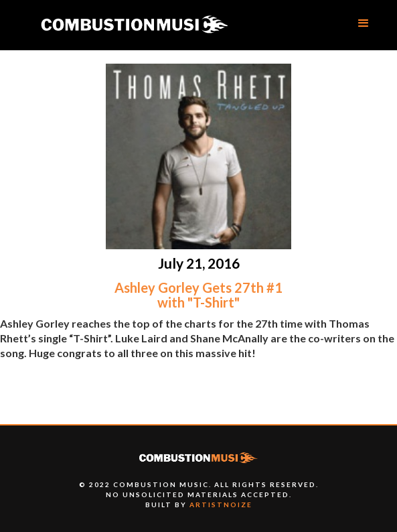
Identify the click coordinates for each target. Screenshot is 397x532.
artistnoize (221, 505)
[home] (134, 25)
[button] (364, 23)
